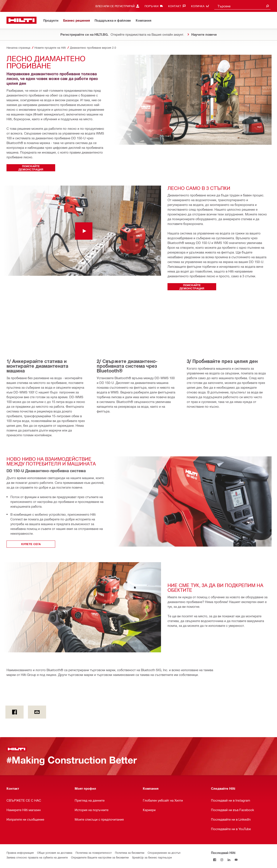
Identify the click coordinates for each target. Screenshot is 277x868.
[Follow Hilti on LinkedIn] (229, 860)
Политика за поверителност (94, 853)
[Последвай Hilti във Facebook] (215, 860)
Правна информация (20, 853)
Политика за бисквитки (130, 853)
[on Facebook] (14, 712)
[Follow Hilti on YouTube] (236, 860)
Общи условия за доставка (55, 853)
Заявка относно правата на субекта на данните (37, 857)
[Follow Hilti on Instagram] (222, 860)
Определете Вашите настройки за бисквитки (100, 857)
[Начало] (22, 20)
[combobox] (242, 6)
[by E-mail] (37, 712)
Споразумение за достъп (164, 853)
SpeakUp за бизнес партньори (152, 857)
